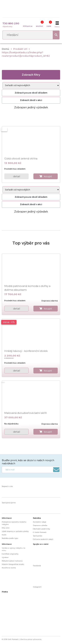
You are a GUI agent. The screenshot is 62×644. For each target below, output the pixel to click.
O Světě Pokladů (40, 532)
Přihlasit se (28, 26)
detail (17, 176)
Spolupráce (38, 536)
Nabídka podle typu (10, 538)
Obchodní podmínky (41, 529)
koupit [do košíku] (48, 176)
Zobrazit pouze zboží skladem (31, 93)
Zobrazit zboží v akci (31, 100)
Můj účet (6, 528)
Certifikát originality (10, 554)
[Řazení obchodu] (31, 85)
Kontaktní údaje (40, 522)
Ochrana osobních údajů (43, 539)
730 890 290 (11, 23)
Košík (49, 26)
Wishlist (39, 26)
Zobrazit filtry (31, 75)
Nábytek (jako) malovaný (12, 561)
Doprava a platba (40, 525)
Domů (6, 49)
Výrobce (5, 557)
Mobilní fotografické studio (13, 564)
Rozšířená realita (9, 568)
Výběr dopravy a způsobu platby (15, 531)
